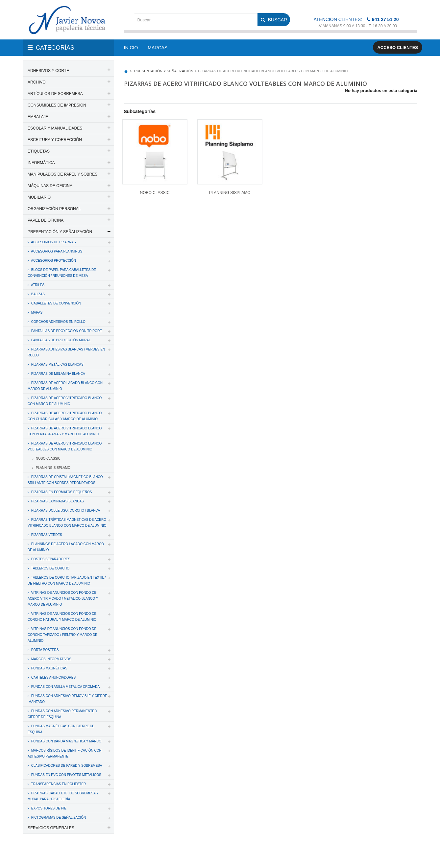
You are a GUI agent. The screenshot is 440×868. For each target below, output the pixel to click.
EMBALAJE (38, 117)
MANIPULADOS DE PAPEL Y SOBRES (62, 174)
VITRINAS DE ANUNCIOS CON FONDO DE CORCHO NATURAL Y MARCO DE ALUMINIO (62, 617)
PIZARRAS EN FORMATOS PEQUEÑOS (61, 492)
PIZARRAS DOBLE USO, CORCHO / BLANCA (65, 510)
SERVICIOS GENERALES (51, 828)
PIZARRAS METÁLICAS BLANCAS (57, 364)
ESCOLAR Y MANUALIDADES (55, 128)
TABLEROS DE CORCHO (50, 568)
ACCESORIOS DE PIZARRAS (53, 242)
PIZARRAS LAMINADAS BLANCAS (57, 501)
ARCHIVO (37, 82)
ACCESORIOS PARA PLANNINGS (56, 251)
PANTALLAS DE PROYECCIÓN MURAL (61, 340)
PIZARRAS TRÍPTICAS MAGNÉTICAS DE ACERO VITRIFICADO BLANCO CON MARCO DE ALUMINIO (67, 523)
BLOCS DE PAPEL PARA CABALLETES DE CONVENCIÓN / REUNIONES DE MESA (62, 273)
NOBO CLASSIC (48, 458)
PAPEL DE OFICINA (46, 220)
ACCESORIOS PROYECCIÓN (53, 261)
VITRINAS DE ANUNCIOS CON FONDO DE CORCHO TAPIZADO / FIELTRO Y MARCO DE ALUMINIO (62, 635)
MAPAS (36, 313)
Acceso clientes (398, 48)
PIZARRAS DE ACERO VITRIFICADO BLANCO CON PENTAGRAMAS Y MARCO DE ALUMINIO (65, 431)
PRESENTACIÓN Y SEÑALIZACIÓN (60, 232)
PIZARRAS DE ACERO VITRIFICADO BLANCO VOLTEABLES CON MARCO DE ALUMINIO (65, 446)
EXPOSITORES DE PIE (48, 808)
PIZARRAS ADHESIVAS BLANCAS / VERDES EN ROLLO (66, 352)
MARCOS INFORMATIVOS (51, 659)
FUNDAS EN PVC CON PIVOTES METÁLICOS (66, 775)
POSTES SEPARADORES (50, 559)
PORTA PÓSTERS (44, 650)
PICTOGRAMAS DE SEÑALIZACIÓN (58, 818)
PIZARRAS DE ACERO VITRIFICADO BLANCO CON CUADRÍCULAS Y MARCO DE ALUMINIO (65, 416)
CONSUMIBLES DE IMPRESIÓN (57, 105)
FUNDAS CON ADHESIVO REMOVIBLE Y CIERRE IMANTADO (67, 699)
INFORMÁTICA (41, 163)
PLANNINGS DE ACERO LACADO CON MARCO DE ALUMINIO (66, 547)
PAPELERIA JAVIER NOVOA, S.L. (67, 854)
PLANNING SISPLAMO (53, 468)
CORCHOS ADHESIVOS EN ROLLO (58, 322)
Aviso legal (220, 854)
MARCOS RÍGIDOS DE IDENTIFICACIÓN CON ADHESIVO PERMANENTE (65, 753)
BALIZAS (37, 294)
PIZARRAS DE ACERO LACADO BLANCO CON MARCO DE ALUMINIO (65, 386)
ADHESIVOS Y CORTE (48, 71)
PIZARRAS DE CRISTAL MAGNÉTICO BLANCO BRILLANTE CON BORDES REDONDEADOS (65, 480)
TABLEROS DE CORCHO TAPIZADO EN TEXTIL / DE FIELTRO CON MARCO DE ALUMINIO (67, 580)
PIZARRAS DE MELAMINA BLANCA (58, 374)
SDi (409, 854)
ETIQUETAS (39, 151)
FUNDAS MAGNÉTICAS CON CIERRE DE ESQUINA (61, 729)
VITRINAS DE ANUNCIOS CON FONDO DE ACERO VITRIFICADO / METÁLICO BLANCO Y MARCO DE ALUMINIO (63, 599)
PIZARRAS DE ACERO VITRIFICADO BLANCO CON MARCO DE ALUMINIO (65, 401)
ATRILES (37, 285)
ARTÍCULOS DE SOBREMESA (55, 94)
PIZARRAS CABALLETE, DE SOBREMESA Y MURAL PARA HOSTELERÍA (63, 796)
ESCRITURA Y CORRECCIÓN (55, 140)
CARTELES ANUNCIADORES (53, 677)
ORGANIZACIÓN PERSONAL (54, 209)
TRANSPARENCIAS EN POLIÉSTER (58, 784)
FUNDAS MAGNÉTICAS (49, 668)
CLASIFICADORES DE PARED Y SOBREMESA (66, 766)
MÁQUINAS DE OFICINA (50, 186)
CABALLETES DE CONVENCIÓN (56, 303)
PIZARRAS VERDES (46, 535)
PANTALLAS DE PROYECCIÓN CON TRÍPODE (66, 331)
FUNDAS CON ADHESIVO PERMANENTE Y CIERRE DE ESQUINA (62, 714)
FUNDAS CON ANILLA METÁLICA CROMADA (65, 687)
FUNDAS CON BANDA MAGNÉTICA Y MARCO (66, 741)
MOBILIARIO (39, 197)
